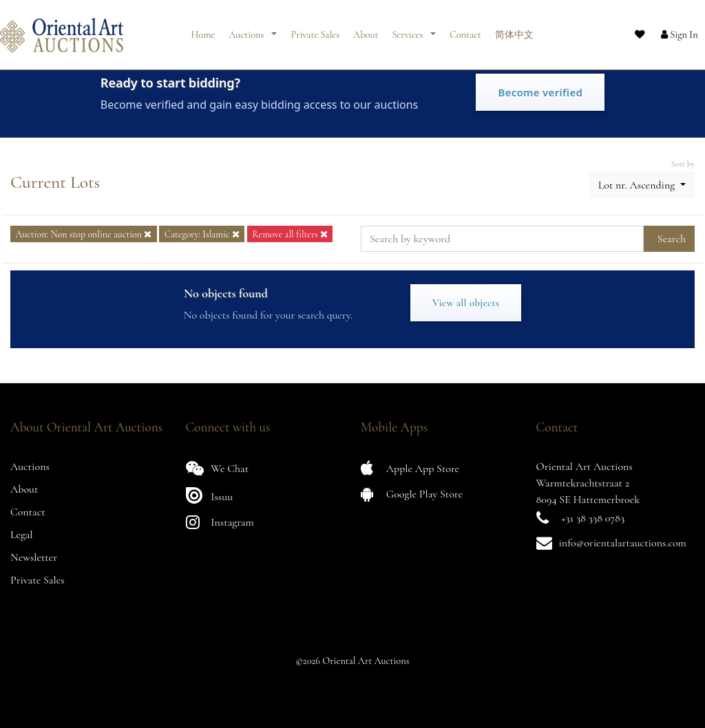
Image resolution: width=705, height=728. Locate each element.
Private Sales (315, 29)
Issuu (210, 495)
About (366, 29)
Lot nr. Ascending (638, 185)
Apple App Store (410, 468)
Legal (22, 535)
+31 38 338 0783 (593, 518)
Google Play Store (412, 494)
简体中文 (514, 29)
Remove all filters (290, 234)
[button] (667, 30)
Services (408, 29)
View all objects (466, 303)
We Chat (218, 468)
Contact (465, 29)
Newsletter (34, 557)
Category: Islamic (202, 234)
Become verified (540, 92)
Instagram (220, 522)
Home (203, 29)
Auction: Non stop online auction (83, 234)
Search (672, 239)
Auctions (247, 29)
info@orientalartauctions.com (623, 543)
